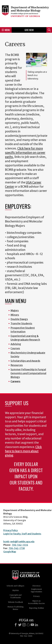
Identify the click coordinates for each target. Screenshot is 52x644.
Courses (15, 348)
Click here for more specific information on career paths (25, 153)
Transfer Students (21, 323)
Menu (6, 30)
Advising (16, 344)
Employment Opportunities (36, 590)
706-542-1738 (17, 548)
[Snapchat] (28, 625)
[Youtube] (32, 625)
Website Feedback (15, 602)
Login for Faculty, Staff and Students (22, 534)
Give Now (29, 30)
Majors (15, 310)
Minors (15, 315)
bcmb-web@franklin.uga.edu (19, 542)
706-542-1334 (20, 545)
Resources (17, 365)
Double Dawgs (19, 319)
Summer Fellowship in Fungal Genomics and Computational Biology (28, 373)
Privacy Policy (11, 530)
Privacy (36, 596)
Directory (36, 586)
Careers (15, 381)
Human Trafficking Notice (16, 608)
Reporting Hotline (37, 608)
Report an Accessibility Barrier (36, 602)
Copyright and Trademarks (16, 596)
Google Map (10, 552)
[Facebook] (16, 625)
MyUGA (15, 590)
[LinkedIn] (36, 625)
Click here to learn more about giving (23, 451)
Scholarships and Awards (25, 361)
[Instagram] (24, 625)
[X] (20, 625)
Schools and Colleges (15, 586)
